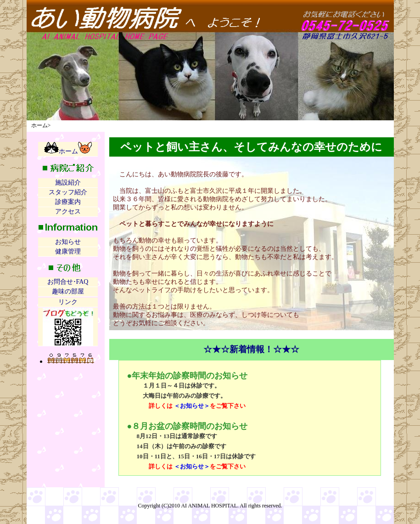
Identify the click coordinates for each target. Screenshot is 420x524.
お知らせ (68, 242)
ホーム (68, 148)
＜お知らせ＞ (192, 406)
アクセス (68, 211)
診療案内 (68, 202)
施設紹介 (68, 183)
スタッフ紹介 (68, 192)
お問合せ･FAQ (68, 282)
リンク (68, 302)
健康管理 (68, 251)
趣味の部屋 (68, 291)
